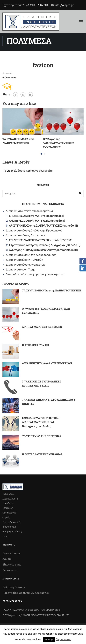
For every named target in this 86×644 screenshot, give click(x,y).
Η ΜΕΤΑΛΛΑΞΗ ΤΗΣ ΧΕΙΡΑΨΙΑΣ (42, 454)
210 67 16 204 (39, 5)
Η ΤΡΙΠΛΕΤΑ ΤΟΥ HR (36, 345)
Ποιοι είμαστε (11, 553)
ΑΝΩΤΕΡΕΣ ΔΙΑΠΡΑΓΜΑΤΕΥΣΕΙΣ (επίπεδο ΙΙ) (37, 221)
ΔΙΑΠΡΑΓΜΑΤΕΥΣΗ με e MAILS (42, 327)
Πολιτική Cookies (14, 587)
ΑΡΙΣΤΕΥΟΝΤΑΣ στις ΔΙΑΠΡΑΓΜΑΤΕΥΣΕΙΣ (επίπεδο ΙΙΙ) (43, 226)
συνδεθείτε (46, 171)
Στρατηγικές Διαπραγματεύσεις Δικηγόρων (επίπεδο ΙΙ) (45, 245)
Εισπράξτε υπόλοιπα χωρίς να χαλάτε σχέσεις (35, 274)
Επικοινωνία (10, 570)
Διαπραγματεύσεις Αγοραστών (25, 265)
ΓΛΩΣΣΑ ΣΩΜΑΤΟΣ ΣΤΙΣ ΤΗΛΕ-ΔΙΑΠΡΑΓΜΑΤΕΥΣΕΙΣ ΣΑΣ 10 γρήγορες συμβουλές (41, 422)
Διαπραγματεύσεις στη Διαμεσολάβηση (31, 255)
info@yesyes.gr (64, 5)
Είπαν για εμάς (12, 565)
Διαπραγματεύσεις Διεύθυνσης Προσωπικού (34, 230)
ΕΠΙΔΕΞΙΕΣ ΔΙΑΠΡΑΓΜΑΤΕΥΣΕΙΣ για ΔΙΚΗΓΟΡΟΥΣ (40, 240)
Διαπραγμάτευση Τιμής (21, 269)
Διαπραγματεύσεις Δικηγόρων (25, 235)
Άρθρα (7, 559)
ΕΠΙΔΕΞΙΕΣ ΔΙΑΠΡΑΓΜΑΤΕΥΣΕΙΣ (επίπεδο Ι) (36, 216)
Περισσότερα (63, 639)
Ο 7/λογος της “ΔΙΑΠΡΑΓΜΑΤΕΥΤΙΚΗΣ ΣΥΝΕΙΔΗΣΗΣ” (58, 143)
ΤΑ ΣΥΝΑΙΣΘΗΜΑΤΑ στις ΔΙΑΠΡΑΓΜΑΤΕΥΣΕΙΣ (52, 290)
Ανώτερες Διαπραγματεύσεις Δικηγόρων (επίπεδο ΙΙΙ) (43, 250)
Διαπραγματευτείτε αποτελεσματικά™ (30, 211)
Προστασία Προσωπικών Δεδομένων (26, 593)
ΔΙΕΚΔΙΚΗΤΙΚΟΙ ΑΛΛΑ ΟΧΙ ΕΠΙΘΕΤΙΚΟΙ (47, 363)
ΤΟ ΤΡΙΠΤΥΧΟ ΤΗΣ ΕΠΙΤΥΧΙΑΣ (42, 436)
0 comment (9, 77)
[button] (41, 154)
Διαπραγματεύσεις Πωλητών (24, 260)
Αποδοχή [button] (49, 640)
